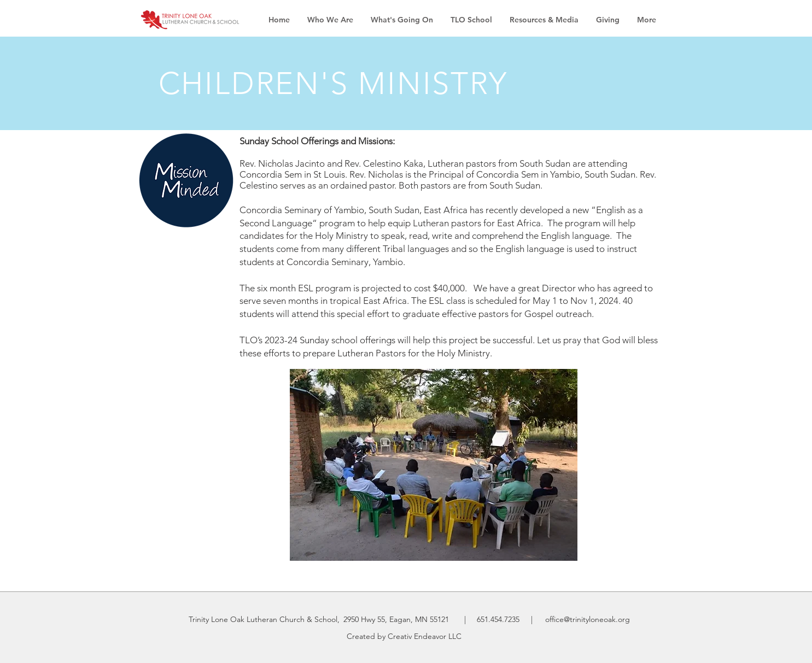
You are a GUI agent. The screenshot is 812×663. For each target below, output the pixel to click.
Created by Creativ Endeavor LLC (404, 636)
